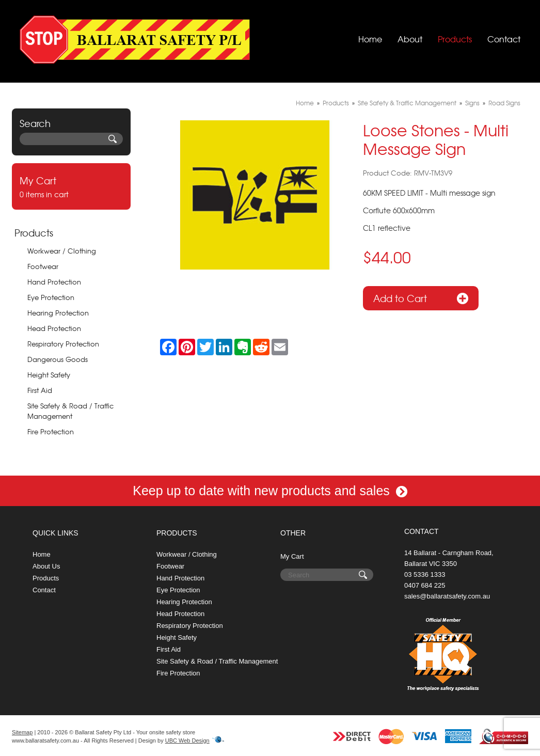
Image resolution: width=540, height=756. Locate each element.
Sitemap (22, 732)
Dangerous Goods (58, 359)
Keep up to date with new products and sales (270, 491)
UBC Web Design (187, 741)
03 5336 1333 (425, 574)
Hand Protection (54, 282)
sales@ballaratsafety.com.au (447, 596)
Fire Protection (51, 431)
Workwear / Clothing (62, 251)
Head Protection (54, 328)
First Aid (40, 390)
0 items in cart (71, 186)
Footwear (43, 266)
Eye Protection (51, 297)
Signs (472, 103)
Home (370, 39)
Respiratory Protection (63, 344)
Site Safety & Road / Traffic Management (70, 411)
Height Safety (49, 375)
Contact (504, 39)
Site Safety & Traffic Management (407, 103)
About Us (46, 566)
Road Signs (504, 103)
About (410, 39)
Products (455, 39)
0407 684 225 (425, 585)
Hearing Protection (58, 313)
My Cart (292, 556)
